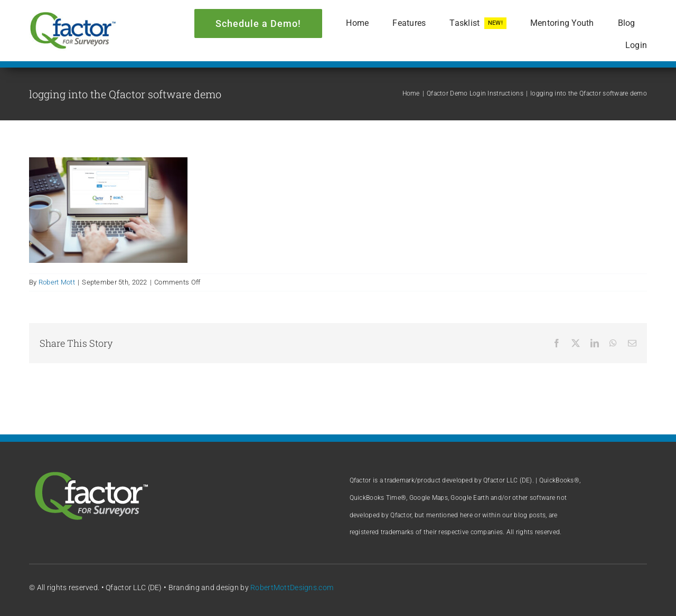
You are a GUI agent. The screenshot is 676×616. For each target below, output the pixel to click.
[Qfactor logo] (73, 16)
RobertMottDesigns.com (292, 587)
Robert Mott (57, 282)
